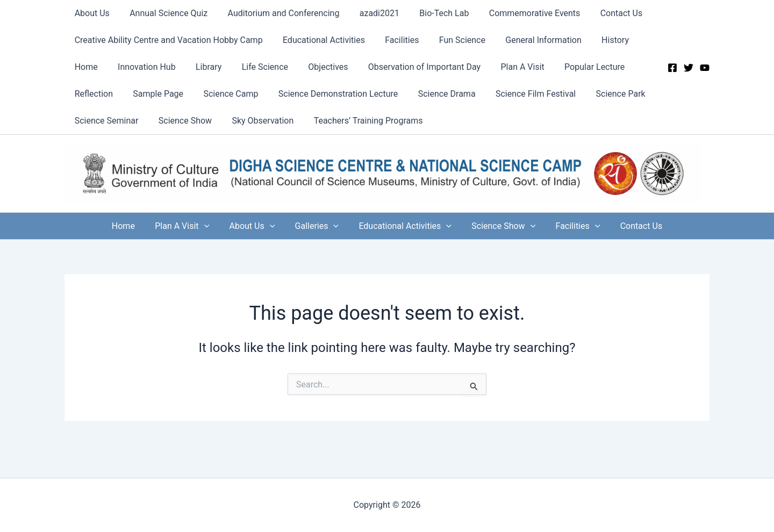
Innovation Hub (142, 67)
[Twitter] (689, 68)
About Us (91, 13)
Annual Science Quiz (164, 13)
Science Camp (224, 94)
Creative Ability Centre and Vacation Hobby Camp (167, 40)
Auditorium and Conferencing (276, 13)
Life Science (255, 67)
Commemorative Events (519, 13)
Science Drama (434, 94)
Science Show (181, 121)
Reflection (92, 94)
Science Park (602, 94)
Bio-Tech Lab (431, 13)
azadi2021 (369, 13)
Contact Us (603, 13)
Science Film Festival (520, 94)
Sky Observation (256, 121)
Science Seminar (105, 121)
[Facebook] (672, 68)
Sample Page (154, 94)
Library (202, 67)
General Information (531, 40)
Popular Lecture (573, 67)
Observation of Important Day (409, 67)
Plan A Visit (504, 67)
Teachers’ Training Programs (358, 121)
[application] (211, 226)
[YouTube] (705, 68)
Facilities (395, 40)
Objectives (315, 67)
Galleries (318, 226)
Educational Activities (320, 40)
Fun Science (452, 40)
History (600, 40)
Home (85, 67)
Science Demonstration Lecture (328, 94)
